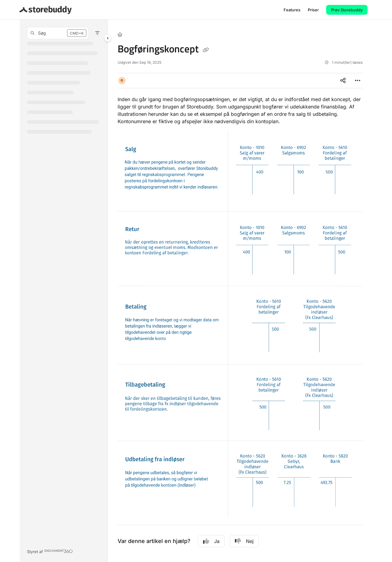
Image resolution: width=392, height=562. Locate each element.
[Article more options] (358, 81)
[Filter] (97, 33)
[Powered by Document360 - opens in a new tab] (50, 551)
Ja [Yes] (211, 541)
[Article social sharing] (343, 81)
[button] (46, 10)
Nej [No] (244, 541)
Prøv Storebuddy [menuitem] (347, 10)
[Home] (120, 34)
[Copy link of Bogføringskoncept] (206, 50)
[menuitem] (292, 10)
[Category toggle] (108, 38)
